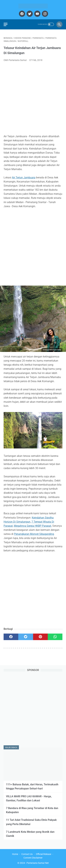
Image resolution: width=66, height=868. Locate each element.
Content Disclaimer (33, 858)
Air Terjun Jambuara (24, 178)
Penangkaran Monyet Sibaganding (34, 534)
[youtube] (37, 14)
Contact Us (27, 854)
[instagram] (45, 14)
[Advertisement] (33, 99)
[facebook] (22, 14)
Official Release (44, 854)
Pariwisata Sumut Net (38, 863)
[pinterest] (40, 637)
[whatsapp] (55, 637)
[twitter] (29, 14)
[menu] (6, 24)
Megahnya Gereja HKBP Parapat (33, 526)
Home (15, 854)
